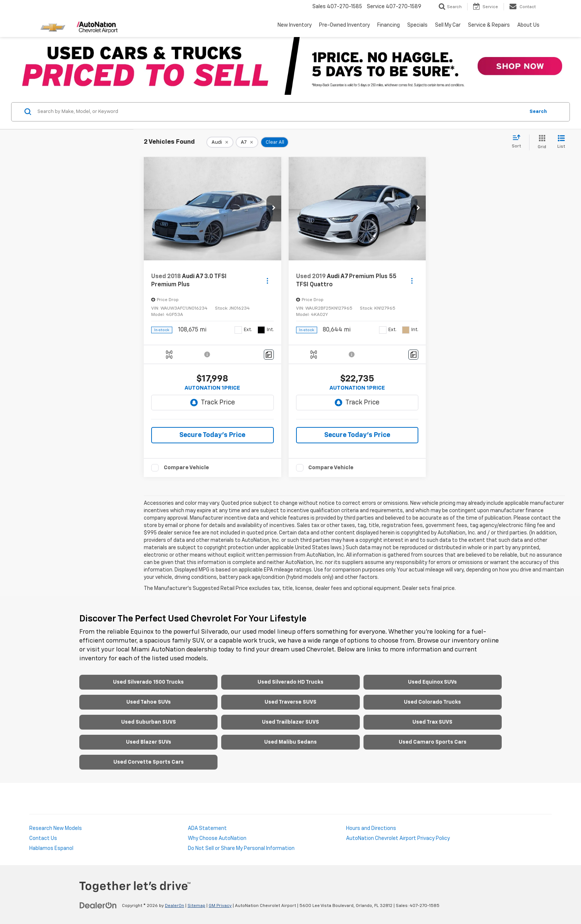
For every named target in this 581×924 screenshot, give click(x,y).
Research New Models (56, 828)
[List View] (561, 142)
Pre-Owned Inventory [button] (344, 25)
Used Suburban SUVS (149, 722)
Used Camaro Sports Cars (433, 742)
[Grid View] (540, 142)
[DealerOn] (98, 905)
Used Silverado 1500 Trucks (148, 682)
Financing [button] (389, 25)
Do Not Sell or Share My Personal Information (241, 848)
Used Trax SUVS (432, 722)
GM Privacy (220, 906)
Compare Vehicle (186, 468)
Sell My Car (448, 25)
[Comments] (269, 355)
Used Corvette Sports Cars (149, 762)
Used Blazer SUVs (149, 742)
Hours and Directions (371, 828)
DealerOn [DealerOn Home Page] (175, 906)
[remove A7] (247, 142)
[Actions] (267, 281)
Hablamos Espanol (51, 848)
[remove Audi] (220, 142)
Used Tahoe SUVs (149, 702)
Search (538, 112)
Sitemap (196, 906)
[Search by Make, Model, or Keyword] (280, 112)
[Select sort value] (519, 142)
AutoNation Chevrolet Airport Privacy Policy (398, 838)
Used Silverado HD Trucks (290, 682)
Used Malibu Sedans (290, 742)
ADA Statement (207, 828)
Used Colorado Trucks (432, 702)
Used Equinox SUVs (432, 682)
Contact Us (43, 838)
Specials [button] (417, 25)
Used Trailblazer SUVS (290, 722)
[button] (274, 209)
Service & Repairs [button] (489, 25)
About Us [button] (528, 25)
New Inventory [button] (295, 25)
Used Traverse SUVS (290, 702)
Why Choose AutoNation (217, 838)
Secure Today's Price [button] (212, 435)
